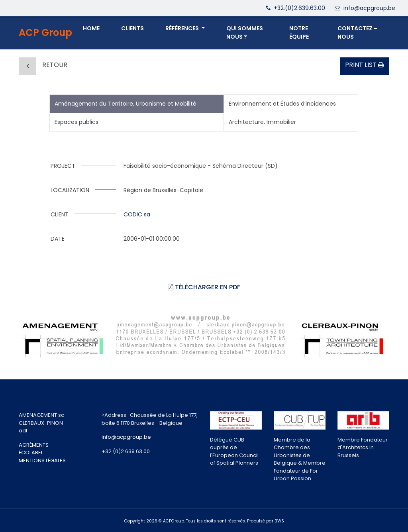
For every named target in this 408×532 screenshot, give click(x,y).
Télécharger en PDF (204, 287)
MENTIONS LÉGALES (42, 460)
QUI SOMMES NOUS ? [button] (245, 32)
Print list (365, 65)
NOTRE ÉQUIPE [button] (299, 32)
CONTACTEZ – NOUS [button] (358, 32)
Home (91, 28)
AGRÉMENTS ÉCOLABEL (34, 449)
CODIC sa (137, 214)
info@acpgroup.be (369, 8)
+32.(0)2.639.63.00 (299, 8)
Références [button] (183, 28)
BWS (279, 521)
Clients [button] (132, 28)
